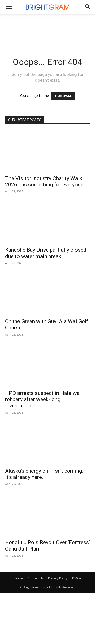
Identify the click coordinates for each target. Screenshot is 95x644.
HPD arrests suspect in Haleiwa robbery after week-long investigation (42, 399)
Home (18, 578)
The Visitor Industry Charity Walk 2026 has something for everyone (44, 181)
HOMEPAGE (63, 96)
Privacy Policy (58, 578)
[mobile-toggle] (9, 7)
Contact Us (35, 578)
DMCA (77, 578)
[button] (88, 7)
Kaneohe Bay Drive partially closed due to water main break (46, 253)
